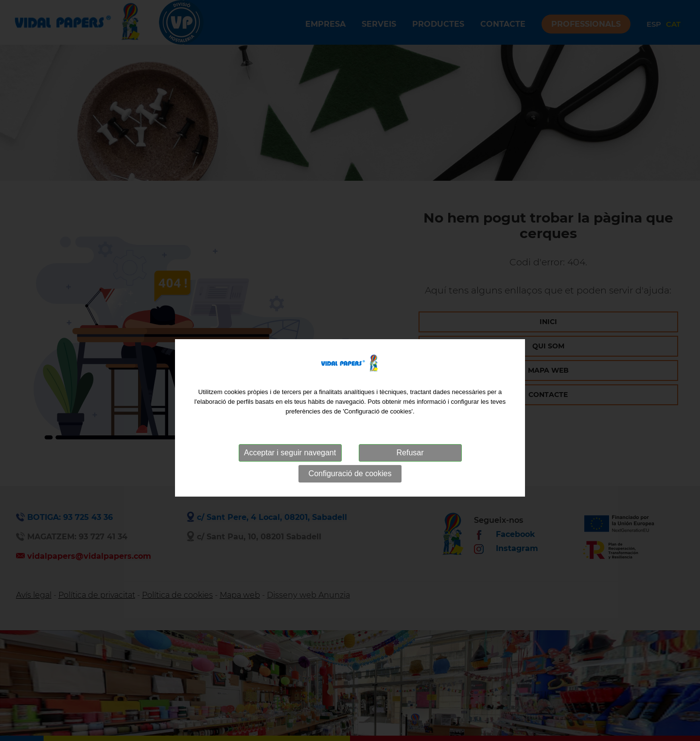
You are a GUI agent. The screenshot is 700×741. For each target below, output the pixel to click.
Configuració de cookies (350, 487)
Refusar (410, 466)
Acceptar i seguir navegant (290, 466)
